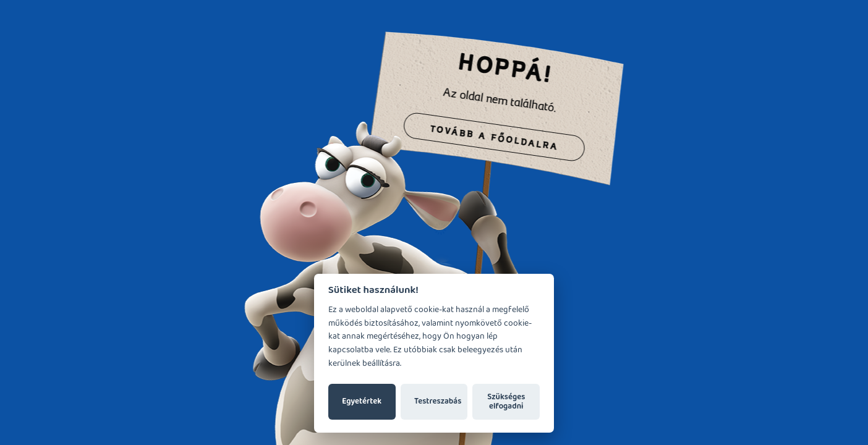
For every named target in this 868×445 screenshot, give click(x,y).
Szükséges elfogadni (506, 402)
